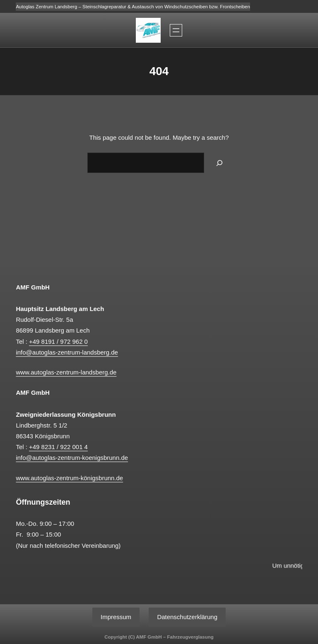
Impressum (116, 617)
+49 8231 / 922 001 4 (58, 447)
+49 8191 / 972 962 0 (58, 341)
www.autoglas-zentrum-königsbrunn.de (69, 478)
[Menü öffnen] (176, 30)
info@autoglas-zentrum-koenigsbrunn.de (72, 458)
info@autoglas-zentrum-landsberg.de (67, 352)
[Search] (219, 163)
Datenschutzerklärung (187, 617)
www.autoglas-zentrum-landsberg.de (66, 373)
